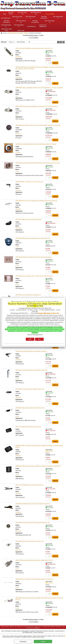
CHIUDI (65, 636)
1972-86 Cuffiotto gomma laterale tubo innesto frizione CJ (33, 237)
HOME (5, 14)
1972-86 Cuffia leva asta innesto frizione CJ (28, 218)
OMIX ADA (18, 189)
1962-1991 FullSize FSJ (24, 14)
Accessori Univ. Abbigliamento (52, 23)
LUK (17, 95)
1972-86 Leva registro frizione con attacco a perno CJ (31, 369)
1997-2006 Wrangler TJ (33, 18)
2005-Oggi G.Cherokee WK (5, 23)
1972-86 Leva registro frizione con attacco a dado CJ (31, 350)
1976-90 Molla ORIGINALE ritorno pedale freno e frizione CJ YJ (34, 47)
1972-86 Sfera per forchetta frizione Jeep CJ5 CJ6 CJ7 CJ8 (32, 522)
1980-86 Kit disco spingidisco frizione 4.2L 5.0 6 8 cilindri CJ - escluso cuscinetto (39, 86)
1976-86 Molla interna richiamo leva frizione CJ (30, 540)
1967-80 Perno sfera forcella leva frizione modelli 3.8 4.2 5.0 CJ (34, 559)
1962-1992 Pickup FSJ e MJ (33, 14)
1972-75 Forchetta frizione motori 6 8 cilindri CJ (30, 484)
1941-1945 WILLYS (14, 14)
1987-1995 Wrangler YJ (14, 18)
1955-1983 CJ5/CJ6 (43, 14)
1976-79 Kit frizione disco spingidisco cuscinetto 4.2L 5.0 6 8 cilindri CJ (36, 105)
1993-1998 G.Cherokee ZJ (24, 18)
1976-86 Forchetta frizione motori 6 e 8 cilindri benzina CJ (33, 503)
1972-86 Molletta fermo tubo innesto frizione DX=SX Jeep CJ (33, 256)
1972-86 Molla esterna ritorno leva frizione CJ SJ (30, 407)
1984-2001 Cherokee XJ (5, 18)
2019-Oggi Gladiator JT (33, 23)
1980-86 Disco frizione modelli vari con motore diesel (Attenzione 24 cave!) (38, 124)
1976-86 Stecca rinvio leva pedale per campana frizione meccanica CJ (36, 199)
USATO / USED (14, 29)
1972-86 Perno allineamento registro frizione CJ (30, 388)
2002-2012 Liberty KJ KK (52, 18)
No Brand (18, 133)
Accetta (43, 641)
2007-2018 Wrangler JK (14, 23)
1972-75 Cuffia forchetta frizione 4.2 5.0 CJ (28, 426)
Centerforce (19, 76)
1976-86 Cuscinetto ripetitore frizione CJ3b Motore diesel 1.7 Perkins (36, 143)
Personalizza (23, 641)
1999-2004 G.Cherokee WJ (43, 18)
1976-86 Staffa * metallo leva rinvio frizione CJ (29, 181)
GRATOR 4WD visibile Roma (5, 28)
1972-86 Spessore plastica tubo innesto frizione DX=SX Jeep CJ (34, 275)
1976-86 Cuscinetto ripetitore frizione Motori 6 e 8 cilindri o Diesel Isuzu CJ (38, 162)
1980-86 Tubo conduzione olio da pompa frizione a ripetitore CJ (35, 578)
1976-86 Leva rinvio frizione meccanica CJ (28, 294)
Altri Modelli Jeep (43, 23)
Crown (17, 170)
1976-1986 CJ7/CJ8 (52, 14)
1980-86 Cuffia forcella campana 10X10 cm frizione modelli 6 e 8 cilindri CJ (38, 465)
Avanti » (36, 36)
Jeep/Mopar (18, 55)
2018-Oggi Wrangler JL (24, 23)
